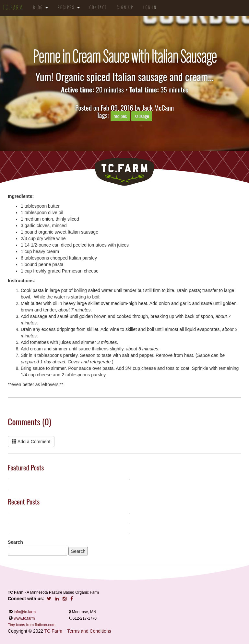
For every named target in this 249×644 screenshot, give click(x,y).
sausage (142, 116)
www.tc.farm (24, 618)
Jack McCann (158, 108)
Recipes (69, 8)
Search (15, 542)
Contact (98, 8)
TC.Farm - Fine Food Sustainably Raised (124, 172)
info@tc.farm (24, 612)
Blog (41, 8)
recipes (120, 116)
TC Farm (53, 631)
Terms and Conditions (89, 631)
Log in (150, 8)
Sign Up (125, 8)
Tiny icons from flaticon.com (32, 625)
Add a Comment (31, 442)
